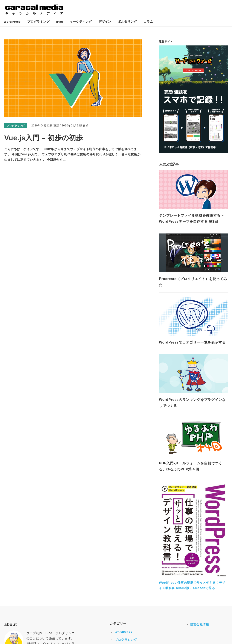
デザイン (100, 22)
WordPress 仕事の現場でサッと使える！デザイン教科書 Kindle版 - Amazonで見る (193, 584)
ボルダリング (121, 22)
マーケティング (78, 22)
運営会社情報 (199, 626)
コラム (141, 22)
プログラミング (38, 22)
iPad (58, 22)
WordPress (13, 22)
